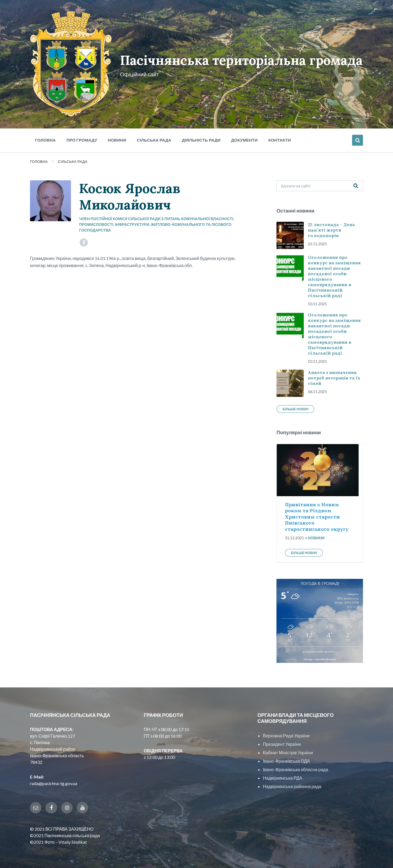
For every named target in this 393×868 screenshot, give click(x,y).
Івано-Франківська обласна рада (295, 767)
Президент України (282, 742)
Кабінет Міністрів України (288, 751)
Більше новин (295, 407)
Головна (39, 160)
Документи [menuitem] (244, 138)
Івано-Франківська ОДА (286, 759)
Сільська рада (73, 160)
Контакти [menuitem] (280, 138)
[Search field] (320, 184)
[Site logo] (70, 113)
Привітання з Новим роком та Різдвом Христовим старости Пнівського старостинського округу (317, 515)
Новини (316, 536)
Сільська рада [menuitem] (154, 138)
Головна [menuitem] (45, 138)
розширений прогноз (320, 650)
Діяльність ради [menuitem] (201, 138)
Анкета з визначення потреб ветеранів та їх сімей (334, 376)
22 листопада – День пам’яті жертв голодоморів (331, 228)
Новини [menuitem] (117, 138)
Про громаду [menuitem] (82, 138)
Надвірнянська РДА (282, 776)
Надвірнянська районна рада (292, 784)
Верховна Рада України (286, 734)
